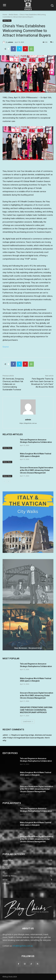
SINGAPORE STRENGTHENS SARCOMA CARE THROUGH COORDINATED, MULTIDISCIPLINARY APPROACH (36, 710)
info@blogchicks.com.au (23, 946)
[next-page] (8, 481)
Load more (28, 721)
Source (6, 347)
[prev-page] (4, 481)
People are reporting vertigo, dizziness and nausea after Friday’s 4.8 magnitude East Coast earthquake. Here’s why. (27, 738)
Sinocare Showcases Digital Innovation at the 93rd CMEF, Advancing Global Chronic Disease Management (37, 470)
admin (11, 42)
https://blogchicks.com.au (28, 423)
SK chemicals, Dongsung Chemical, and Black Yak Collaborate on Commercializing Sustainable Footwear (13, 384)
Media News (13, 15)
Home (5, 15)
